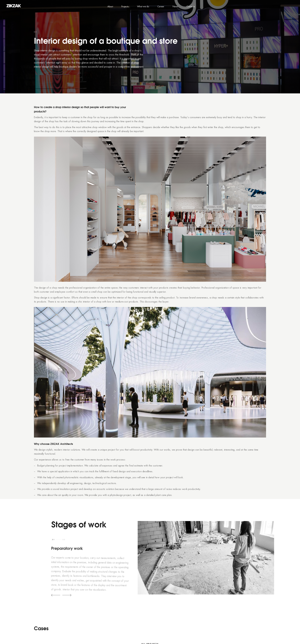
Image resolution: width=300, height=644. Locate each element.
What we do (143, 7)
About (110, 7)
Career (161, 7)
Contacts (191, 7)
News (175, 7)
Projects (125, 7)
